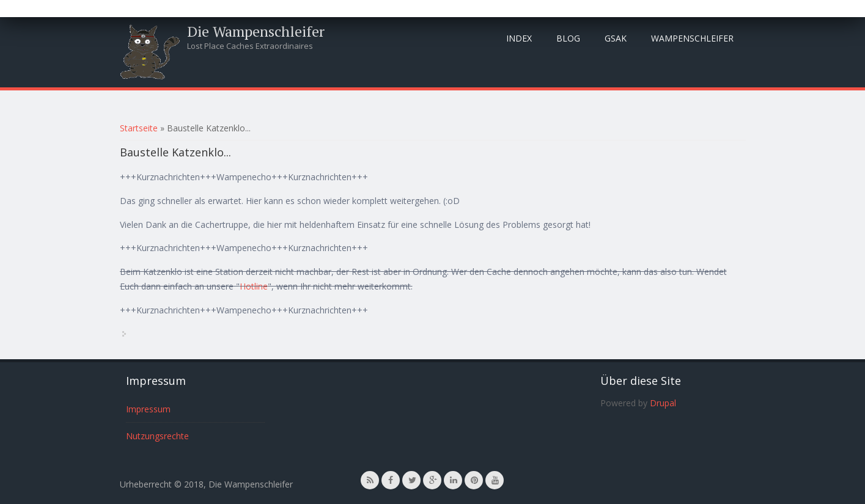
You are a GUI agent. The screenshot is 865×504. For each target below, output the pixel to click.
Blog (568, 38)
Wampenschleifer (692, 38)
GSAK (616, 38)
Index (519, 38)
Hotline (254, 286)
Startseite (139, 128)
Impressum (148, 409)
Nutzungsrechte (157, 436)
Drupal (663, 403)
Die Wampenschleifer (256, 31)
